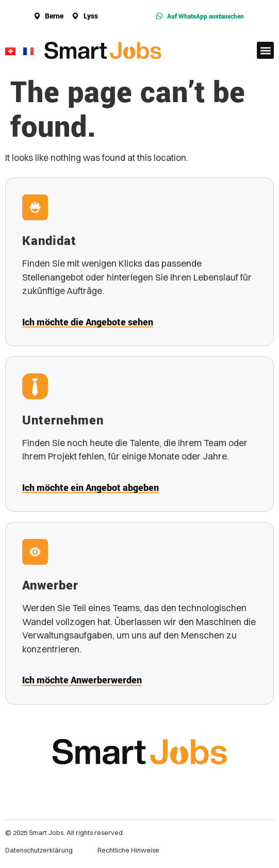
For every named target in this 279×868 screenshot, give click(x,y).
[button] (265, 50)
